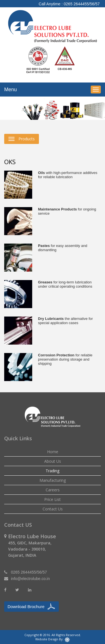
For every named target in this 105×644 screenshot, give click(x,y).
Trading (53, 471)
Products (22, 139)
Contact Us (53, 509)
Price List (53, 499)
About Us (53, 461)
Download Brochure (26, 607)
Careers (53, 490)
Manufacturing (53, 480)
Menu (11, 90)
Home (53, 452)
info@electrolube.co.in (30, 579)
